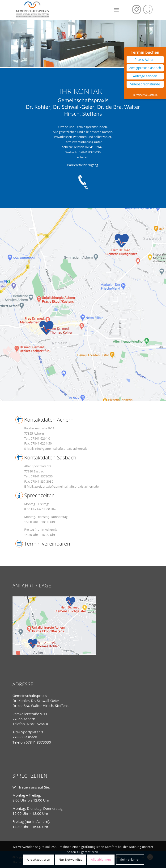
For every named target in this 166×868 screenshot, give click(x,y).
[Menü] (116, 9)
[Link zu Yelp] (148, 9)
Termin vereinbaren (47, 543)
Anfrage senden (145, 76)
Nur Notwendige (71, 860)
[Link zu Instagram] (136, 9)
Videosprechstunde (145, 84)
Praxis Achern (145, 59)
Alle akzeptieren (39, 860)
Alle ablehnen (101, 860)
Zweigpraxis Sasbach (145, 68)
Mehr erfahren (130, 860)
